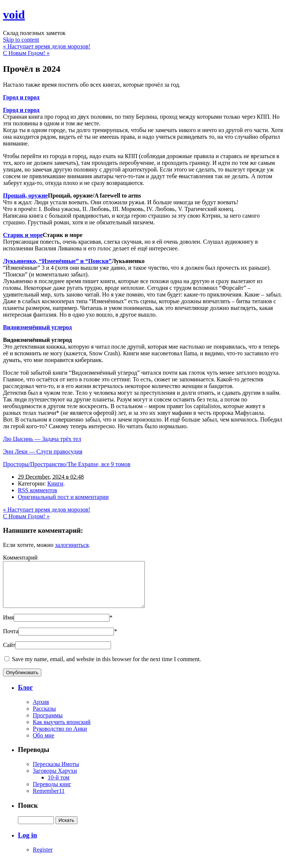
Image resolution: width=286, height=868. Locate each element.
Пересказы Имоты (56, 773)
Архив (41, 711)
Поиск (28, 814)
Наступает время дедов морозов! (47, 46)
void (14, 15)
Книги (55, 483)
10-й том (59, 786)
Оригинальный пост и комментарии (63, 497)
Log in (27, 844)
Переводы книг (52, 793)
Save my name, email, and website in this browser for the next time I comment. (107, 668)
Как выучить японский (62, 731)
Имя (8, 626)
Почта (11, 640)
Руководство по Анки (60, 738)
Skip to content (21, 40)
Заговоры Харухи (55, 780)
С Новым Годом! (26, 53)
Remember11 (49, 800)
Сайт (9, 654)
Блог (25, 696)
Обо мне (43, 744)
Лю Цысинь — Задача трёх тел (42, 439)
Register (43, 859)
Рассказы (44, 718)
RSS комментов (37, 490)
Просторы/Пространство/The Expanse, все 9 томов (67, 464)
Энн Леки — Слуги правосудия (43, 451)
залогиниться (72, 545)
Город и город (21, 110)
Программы (48, 724)
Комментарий (20, 558)
